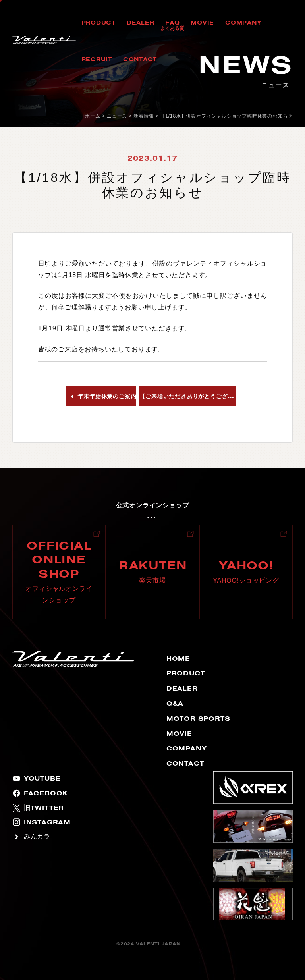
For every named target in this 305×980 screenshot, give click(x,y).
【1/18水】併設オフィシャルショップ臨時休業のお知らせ (227, 116)
